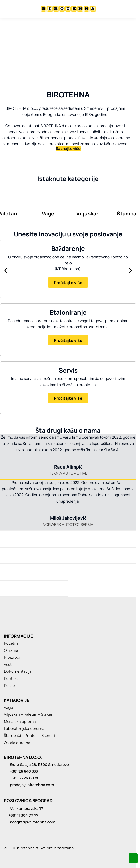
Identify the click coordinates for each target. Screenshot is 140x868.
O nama (11, 650)
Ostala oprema (17, 743)
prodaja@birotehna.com (29, 785)
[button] (6, 270)
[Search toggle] (118, 9)
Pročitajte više (68, 283)
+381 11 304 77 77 (21, 815)
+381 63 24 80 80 (22, 778)
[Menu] (12, 9)
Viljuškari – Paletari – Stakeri (29, 714)
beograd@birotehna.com (30, 822)
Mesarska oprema (20, 722)
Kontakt (11, 679)
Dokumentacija (18, 671)
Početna (11, 643)
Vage (8, 708)
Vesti (8, 665)
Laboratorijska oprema (24, 729)
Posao (9, 686)
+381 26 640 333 (21, 771)
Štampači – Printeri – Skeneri (29, 736)
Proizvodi (12, 657)
